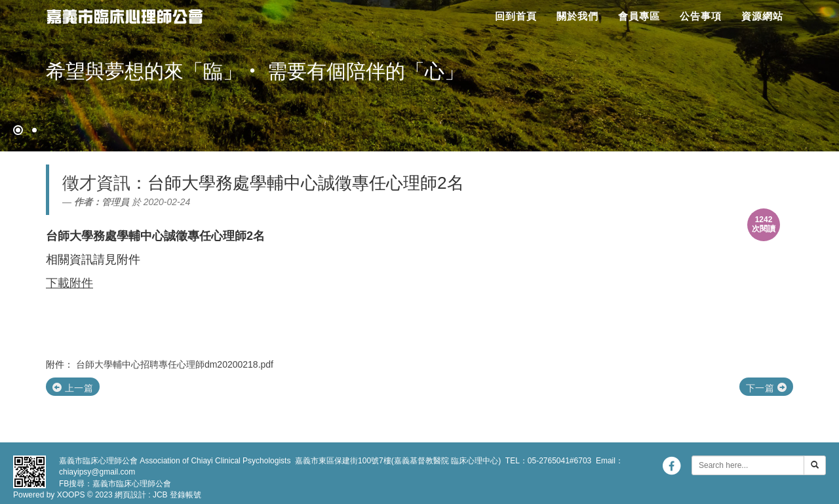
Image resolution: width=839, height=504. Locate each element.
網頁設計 (130, 495)
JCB (160, 495)
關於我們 (577, 16)
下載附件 (69, 283)
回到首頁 (516, 16)
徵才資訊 (96, 183)
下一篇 (766, 388)
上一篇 (73, 388)
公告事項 (701, 16)
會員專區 (639, 16)
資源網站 (762, 16)
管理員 (115, 202)
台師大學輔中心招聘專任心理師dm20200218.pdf (175, 364)
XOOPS (71, 495)
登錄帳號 (185, 495)
